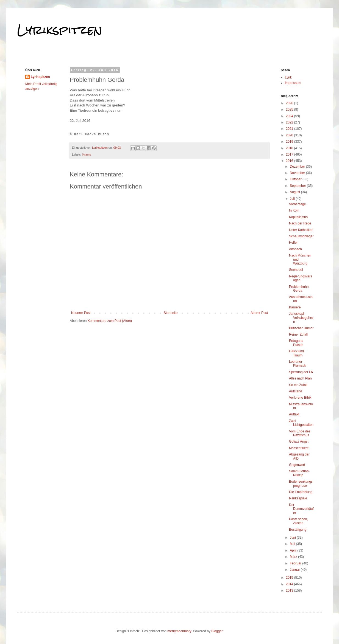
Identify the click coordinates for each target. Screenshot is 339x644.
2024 (290, 116)
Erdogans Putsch (296, 343)
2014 (290, 584)
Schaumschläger (301, 236)
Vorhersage (297, 204)
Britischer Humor (301, 328)
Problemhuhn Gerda (299, 289)
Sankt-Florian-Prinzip (299, 473)
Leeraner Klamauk (298, 364)
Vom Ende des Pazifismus (300, 433)
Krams (87, 154)
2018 (290, 148)
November (298, 173)
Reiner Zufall (298, 334)
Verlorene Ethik (300, 398)
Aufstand (295, 391)
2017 (290, 154)
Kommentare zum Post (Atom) (110, 321)
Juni (293, 538)
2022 (290, 122)
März (294, 557)
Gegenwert (297, 465)
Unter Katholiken (301, 230)
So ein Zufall (298, 385)
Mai (293, 544)
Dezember (298, 167)
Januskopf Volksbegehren (301, 318)
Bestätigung (298, 530)
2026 (290, 103)
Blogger (217, 631)
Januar (295, 570)
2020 (290, 135)
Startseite (171, 313)
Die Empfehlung (301, 492)
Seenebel (296, 270)
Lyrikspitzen (60, 30)
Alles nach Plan (300, 378)
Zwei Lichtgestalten (301, 423)
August (295, 192)
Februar (296, 563)
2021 (290, 129)
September (298, 186)
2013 (290, 590)
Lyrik (288, 77)
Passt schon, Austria (298, 521)
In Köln (294, 210)
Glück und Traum (296, 353)
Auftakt (294, 414)
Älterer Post (259, 313)
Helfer (293, 243)
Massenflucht (299, 448)
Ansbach (295, 249)
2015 (290, 578)
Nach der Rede (300, 223)
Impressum (293, 83)
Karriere (295, 307)
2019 (290, 142)
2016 (290, 161)
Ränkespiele (298, 498)
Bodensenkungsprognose (301, 483)
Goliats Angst (299, 441)
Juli (293, 199)
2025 (290, 109)
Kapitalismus (298, 217)
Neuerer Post (81, 313)
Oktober (296, 179)
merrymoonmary (179, 631)
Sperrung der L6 (301, 372)
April (294, 550)
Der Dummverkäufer (301, 509)
